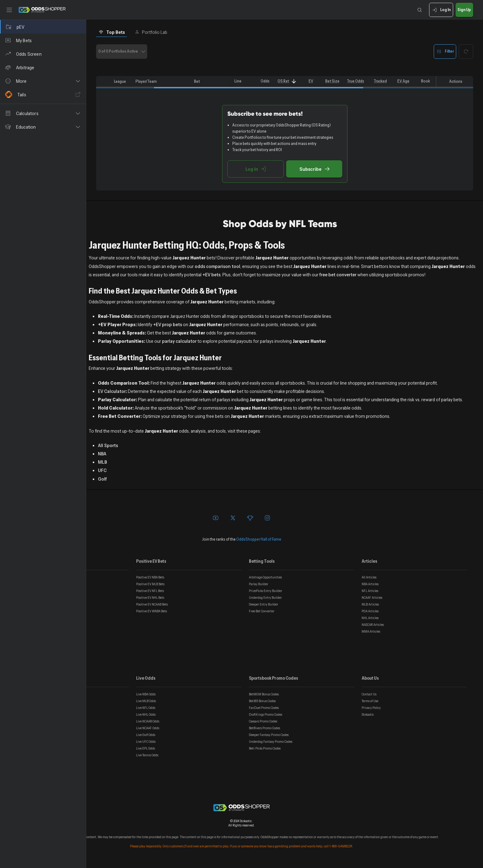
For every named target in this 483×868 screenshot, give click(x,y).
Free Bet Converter (262, 611)
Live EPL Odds (146, 748)
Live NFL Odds (146, 708)
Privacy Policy (371, 708)
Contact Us (369, 694)
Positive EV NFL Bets (150, 591)
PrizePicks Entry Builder (266, 591)
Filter (445, 52)
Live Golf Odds (146, 735)
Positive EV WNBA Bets (152, 611)
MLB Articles (370, 604)
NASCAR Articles (373, 625)
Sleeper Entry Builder (264, 604)
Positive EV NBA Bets (150, 577)
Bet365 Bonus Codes (262, 701)
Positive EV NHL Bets (150, 598)
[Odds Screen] (43, 54)
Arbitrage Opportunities (265, 577)
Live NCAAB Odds (148, 721)
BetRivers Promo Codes (264, 728)
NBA (102, 454)
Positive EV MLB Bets (150, 584)
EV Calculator (112, 391)
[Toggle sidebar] (9, 10)
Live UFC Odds (146, 742)
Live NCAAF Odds (148, 728)
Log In (441, 10)
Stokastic (368, 714)
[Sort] (294, 81)
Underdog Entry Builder (265, 598)
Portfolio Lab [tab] (151, 32)
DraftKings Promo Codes (266, 714)
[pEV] (43, 27)
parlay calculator (179, 341)
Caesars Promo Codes (263, 721)
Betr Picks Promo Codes (265, 748)
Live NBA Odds (146, 694)
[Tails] (43, 94)
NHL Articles (370, 618)
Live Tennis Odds (147, 755)
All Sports (108, 445)
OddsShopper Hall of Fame (259, 539)
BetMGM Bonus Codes (264, 694)
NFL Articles (370, 591)
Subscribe (314, 169)
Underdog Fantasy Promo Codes (271, 742)
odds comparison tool (217, 266)
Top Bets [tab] (112, 32)
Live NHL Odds (146, 714)
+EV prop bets (168, 324)
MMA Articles (371, 631)
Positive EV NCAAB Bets (152, 604)
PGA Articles (370, 611)
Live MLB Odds (146, 701)
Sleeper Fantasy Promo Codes (269, 735)
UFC (102, 470)
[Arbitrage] (43, 67)
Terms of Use (370, 701)
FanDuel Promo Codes (264, 708)
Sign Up (464, 10)
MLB (102, 462)
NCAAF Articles (372, 598)
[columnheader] (104, 82)
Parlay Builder (259, 584)
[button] (43, 81)
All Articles (369, 577)
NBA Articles (370, 584)
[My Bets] (43, 40)
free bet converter (338, 274)
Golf (102, 479)
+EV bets (211, 274)
